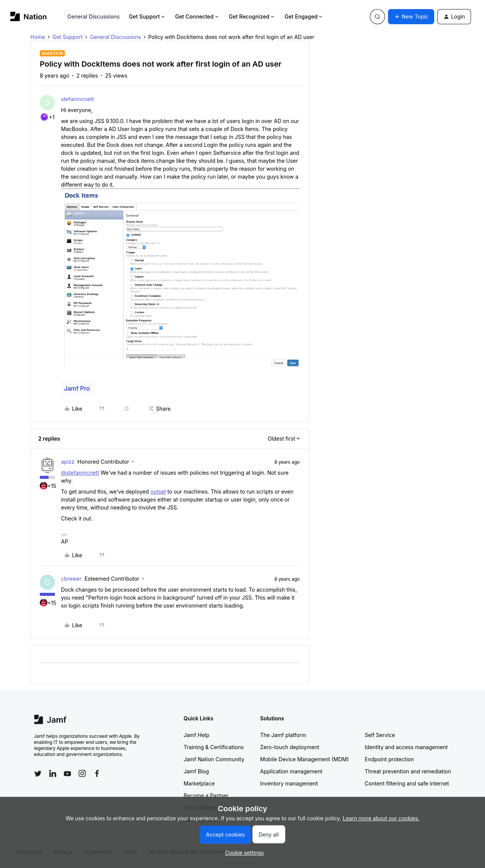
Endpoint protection (390, 759)
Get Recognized (252, 16)
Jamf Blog (196, 771)
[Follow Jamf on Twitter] (38, 774)
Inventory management (289, 783)
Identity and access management (406, 747)
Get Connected (197, 16)
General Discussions (94, 16)
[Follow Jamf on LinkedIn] (53, 773)
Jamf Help (197, 735)
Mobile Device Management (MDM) (305, 759)
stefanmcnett (77, 99)
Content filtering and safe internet (407, 783)
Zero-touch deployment (290, 747)
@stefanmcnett (80, 473)
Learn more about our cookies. (381, 818)
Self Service (380, 735)
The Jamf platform (283, 735)
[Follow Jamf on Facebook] (97, 773)
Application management (291, 771)
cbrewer (71, 579)
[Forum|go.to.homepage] (29, 16)
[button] (411, 17)
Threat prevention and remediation (408, 771)
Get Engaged (304, 16)
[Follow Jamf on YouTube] (67, 773)
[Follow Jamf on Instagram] (82, 773)
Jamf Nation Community (214, 759)
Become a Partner (206, 796)
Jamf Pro (77, 388)
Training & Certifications (214, 747)
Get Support (147, 16)
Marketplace (199, 783)
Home (38, 37)
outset (158, 492)
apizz (68, 462)
